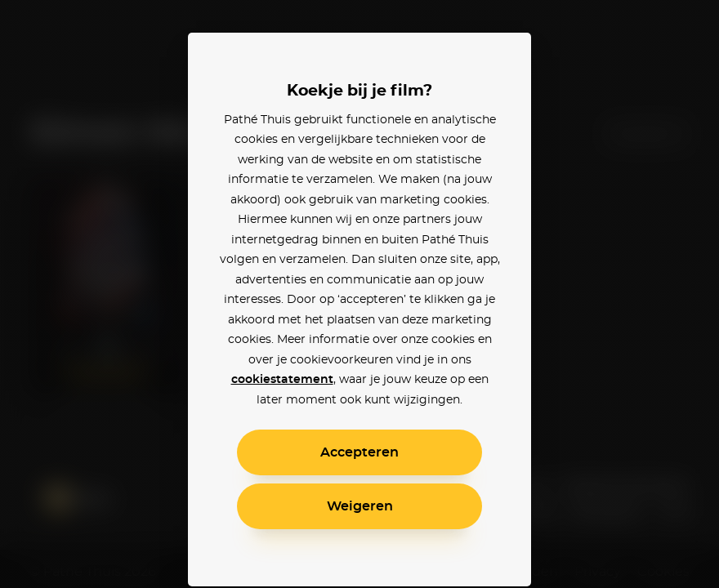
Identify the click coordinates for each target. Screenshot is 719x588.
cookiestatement (282, 380)
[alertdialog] (359, 294)
